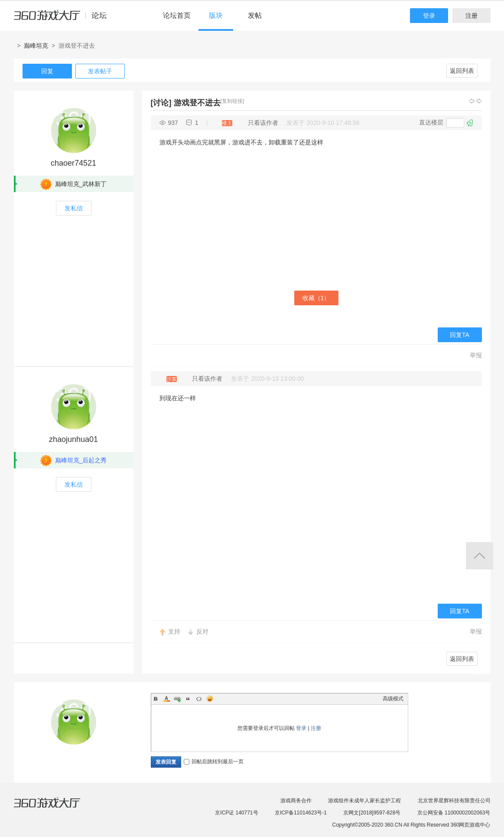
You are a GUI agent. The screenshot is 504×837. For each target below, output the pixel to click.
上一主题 (471, 101)
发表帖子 (100, 71)
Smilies (210, 699)
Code (199, 699)
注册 (471, 16)
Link (177, 699)
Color (166, 699)
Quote (188, 699)
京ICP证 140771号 (236, 813)
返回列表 (462, 71)
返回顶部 (480, 556)
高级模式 (393, 699)
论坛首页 (177, 15)
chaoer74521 (73, 163)
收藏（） (316, 298)
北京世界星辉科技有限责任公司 (454, 801)
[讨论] (161, 103)
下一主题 (479, 101)
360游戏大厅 (56, 808)
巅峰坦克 (36, 46)
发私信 (74, 208)
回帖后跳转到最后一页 (214, 762)
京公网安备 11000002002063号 (454, 813)
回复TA (460, 335)
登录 (429, 16)
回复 (47, 71)
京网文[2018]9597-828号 (372, 813)
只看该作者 (263, 123)
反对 (202, 631)
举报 (476, 355)
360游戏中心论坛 (64, 19)
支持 (174, 631)
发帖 (255, 15)
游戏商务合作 (296, 801)
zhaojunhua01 (73, 439)
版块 (216, 15)
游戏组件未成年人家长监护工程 (364, 801)
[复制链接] (232, 101)
